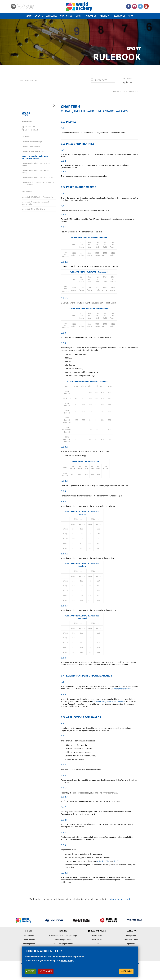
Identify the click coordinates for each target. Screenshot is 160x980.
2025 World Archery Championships (63, 936)
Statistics (66, 16)
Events (39, 16)
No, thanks (46, 971)
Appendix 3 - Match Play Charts (33, 209)
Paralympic (25, 6)
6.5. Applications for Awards (122, 689)
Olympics (19, 6)
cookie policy (67, 961)
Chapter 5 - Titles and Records (33, 151)
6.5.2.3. (100, 861)
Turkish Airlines (109, 920)
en (13, 6)
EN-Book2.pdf (30, 126)
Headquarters (131, 936)
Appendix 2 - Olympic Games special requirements (35, 203)
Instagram (134, 6)
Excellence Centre (131, 940)
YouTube (146, 6)
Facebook (129, 6)
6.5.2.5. (117, 861)
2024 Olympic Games (63, 940)
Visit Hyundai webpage (54, 920)
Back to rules (31, 81)
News (29, 16)
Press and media (98, 931)
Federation (131, 931)
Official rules (29, 936)
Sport (79, 16)
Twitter (140, 6)
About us (91, 16)
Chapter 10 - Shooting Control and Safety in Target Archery (38, 183)
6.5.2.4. (107, 861)
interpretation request (120, 899)
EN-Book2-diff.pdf (31, 130)
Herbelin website (136, 920)
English (125, 82)
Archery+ (105, 16)
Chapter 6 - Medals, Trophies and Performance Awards (35, 157)
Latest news (97, 936)
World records (29, 940)
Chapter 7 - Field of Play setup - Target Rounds (36, 164)
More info (126, 971)
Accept (30, 971)
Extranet (120, 16)
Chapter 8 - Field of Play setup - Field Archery (35, 171)
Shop (131, 16)
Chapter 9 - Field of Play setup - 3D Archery (37, 177)
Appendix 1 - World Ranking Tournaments (37, 197)
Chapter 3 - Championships (32, 142)
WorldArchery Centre (31, 6)
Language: (127, 78)
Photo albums (97, 940)
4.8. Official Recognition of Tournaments (108, 701)
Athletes (52, 16)
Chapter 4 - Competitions (31, 146)
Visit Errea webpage (81, 920)
